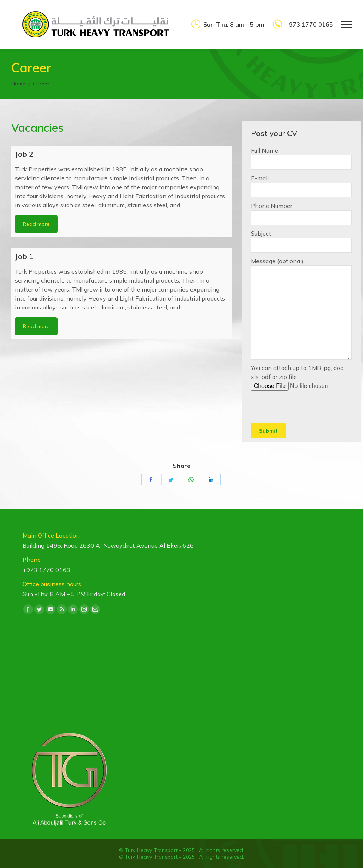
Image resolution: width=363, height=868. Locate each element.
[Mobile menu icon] (346, 24)
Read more (36, 224)
